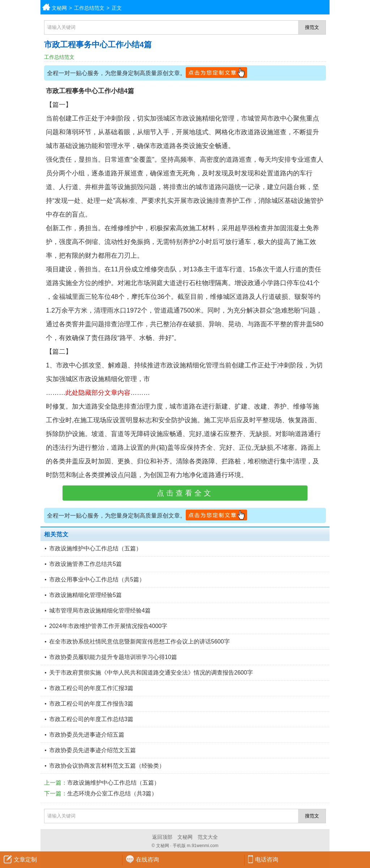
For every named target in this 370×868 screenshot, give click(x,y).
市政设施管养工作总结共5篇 (85, 564)
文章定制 (25, 860)
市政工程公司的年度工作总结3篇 (91, 719)
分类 (365, 7)
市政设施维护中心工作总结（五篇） (95, 548)
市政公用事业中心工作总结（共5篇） (97, 579)
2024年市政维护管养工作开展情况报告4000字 (108, 626)
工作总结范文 (89, 8)
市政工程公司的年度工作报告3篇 (91, 704)
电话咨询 (267, 860)
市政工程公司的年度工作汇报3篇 (91, 688)
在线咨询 (147, 860)
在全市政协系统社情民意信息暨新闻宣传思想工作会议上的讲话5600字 (139, 642)
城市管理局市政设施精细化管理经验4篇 (100, 610)
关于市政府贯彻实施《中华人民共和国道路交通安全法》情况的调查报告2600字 (151, 673)
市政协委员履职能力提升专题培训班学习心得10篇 (113, 657)
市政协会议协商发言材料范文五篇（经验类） (107, 766)
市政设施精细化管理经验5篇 (85, 595)
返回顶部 (162, 837)
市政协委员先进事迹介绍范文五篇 (92, 750)
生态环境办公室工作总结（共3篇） (112, 793)
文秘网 (59, 8)
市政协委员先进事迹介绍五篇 (87, 735)
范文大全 (208, 837)
